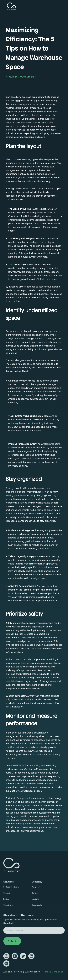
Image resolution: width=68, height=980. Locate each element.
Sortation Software (11, 888)
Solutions (8, 883)
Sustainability (37, 906)
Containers (8, 906)
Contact (35, 894)
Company (37, 883)
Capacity (7, 894)
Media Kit (35, 900)
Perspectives (37, 888)
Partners (7, 900)
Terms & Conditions (53, 973)
